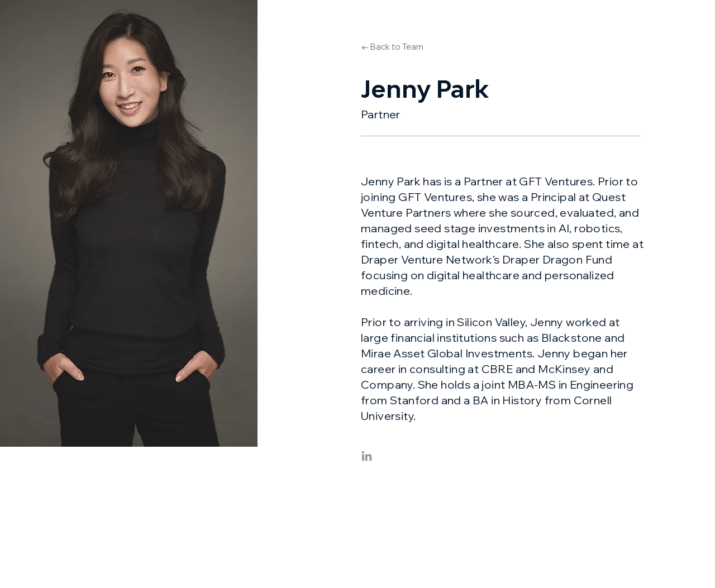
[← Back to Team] (392, 46)
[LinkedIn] (367, 456)
